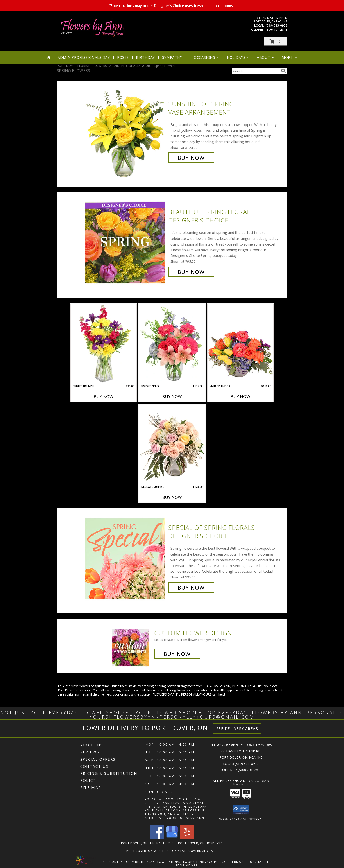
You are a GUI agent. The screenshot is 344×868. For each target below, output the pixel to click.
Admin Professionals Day (84, 57)
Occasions (207, 57)
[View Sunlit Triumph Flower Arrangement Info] (104, 344)
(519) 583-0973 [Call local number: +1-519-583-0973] (276, 25)
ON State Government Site (195, 850)
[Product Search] (256, 71)
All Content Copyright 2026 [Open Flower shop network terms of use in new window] (129, 861)
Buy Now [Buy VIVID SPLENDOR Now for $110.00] (240, 396)
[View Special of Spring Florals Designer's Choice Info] (126, 558)
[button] (276, 41)
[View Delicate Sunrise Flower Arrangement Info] (172, 445)
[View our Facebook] (157, 837)
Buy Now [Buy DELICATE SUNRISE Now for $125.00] (172, 497)
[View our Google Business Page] (172, 837)
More (290, 57)
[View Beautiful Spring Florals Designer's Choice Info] (126, 242)
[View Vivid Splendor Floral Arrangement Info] (240, 344)
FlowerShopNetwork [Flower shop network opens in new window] (175, 861)
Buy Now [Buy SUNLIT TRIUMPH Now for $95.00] (104, 396)
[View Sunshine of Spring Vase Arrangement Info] (126, 131)
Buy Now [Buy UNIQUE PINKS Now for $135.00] (172, 396)
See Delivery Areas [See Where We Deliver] (237, 729)
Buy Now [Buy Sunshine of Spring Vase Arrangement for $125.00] (191, 158)
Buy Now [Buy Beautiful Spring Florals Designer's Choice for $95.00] (191, 272)
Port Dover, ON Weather (148, 850)
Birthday (145, 57)
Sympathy (175, 57)
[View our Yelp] (187, 837)
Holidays (239, 57)
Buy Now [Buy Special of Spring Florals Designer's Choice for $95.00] (191, 587)
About (266, 57)
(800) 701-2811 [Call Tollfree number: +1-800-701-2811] (250, 770)
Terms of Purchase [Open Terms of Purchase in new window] (248, 861)
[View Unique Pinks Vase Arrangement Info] (172, 344)
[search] (283, 71)
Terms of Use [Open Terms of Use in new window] (186, 864)
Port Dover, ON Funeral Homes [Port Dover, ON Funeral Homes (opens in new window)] (148, 843)
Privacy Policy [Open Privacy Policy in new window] (212, 861)
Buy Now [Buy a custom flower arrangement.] (177, 654)
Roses (123, 57)
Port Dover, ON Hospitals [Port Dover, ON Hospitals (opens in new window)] (201, 843)
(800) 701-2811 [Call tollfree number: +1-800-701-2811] (276, 30)
